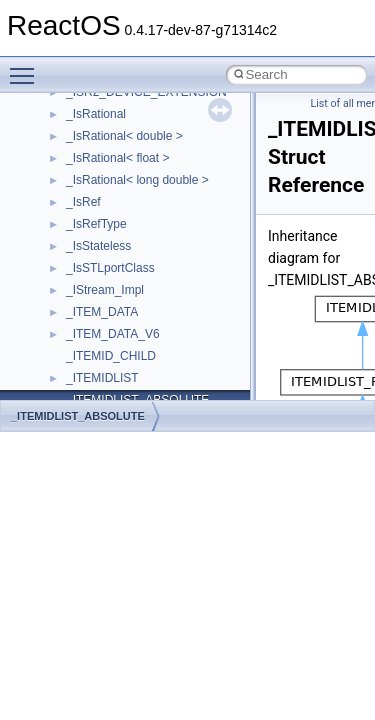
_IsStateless (98, 246)
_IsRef (83, 202)
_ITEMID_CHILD (111, 356)
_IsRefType (96, 224)
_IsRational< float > (117, 158)
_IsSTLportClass (110, 268)
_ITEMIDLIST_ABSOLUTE (78, 416)
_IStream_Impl (105, 290)
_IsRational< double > (124, 136)
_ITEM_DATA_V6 (113, 334)
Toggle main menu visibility (27, 67)
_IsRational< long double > (137, 180)
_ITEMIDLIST (102, 378)
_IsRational (96, 114)
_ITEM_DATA (102, 312)
